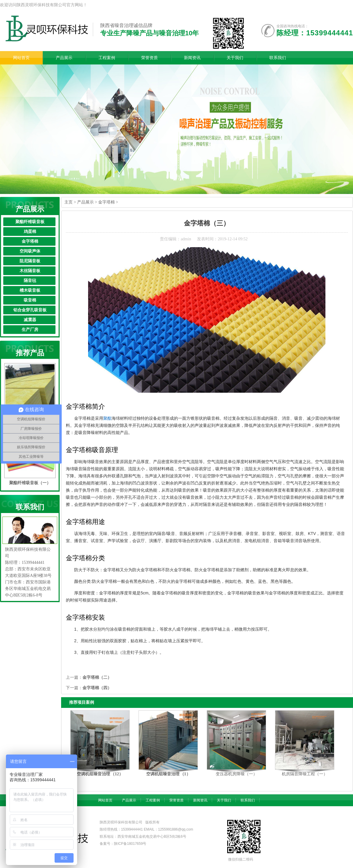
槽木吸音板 (30, 290)
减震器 (30, 320)
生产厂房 (30, 330)
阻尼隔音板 (30, 261)
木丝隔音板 (30, 271)
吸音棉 (30, 300)
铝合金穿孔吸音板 (30, 310)
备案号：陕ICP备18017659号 (123, 844)
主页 (69, 202)
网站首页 (105, 800)
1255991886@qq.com (176, 829)
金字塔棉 (30, 241)
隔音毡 (30, 281)
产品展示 (85, 202)
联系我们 (248, 800)
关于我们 (224, 800)
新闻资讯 (200, 800)
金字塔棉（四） (97, 688)
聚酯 (107, 418)
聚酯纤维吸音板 (30, 222)
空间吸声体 (30, 251)
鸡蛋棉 (30, 232)
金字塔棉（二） (97, 677)
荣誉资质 (176, 800)
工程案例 (153, 800)
